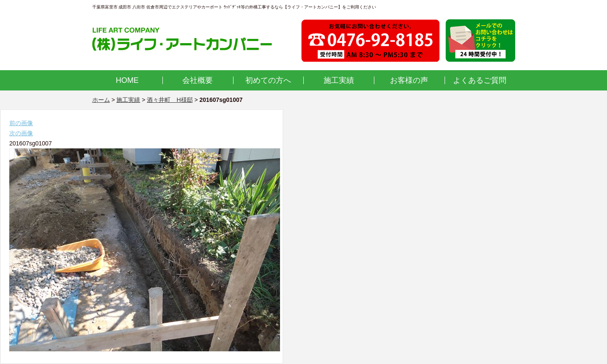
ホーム (101, 100)
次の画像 (21, 133)
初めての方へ (268, 80)
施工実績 (339, 80)
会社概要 (198, 80)
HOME (127, 80)
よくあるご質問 (480, 80)
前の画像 (21, 123)
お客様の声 (409, 80)
